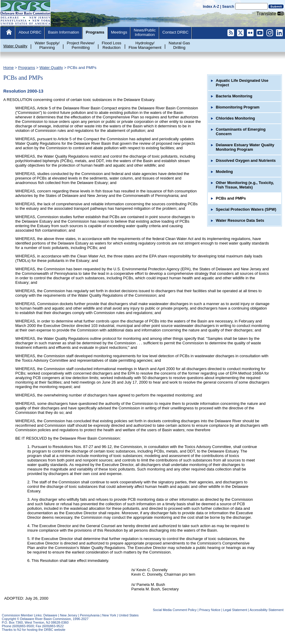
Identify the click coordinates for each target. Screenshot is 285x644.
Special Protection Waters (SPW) (246, 209)
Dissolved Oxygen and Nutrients (246, 160)
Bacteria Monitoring (234, 96)
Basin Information (64, 32)
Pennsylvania (90, 615)
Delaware (50, 615)
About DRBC (30, 32)
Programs (95, 32)
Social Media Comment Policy (175, 610)
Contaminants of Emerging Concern (241, 132)
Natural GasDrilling (179, 45)
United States (129, 615)
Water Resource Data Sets (240, 220)
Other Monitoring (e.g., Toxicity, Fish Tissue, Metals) (245, 185)
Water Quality (15, 46)
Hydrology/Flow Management (145, 45)
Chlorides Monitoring (235, 118)
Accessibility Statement (267, 610)
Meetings (119, 32)
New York (109, 615)
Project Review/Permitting (81, 45)
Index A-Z (211, 7)
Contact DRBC (175, 32)
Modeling (224, 172)
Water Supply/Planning (47, 45)
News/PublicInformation (145, 32)
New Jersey (68, 615)
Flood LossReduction (112, 45)
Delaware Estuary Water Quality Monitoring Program (245, 147)
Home (9, 68)
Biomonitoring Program (238, 107)
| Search (227, 7)
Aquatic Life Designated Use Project (242, 83)
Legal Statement (235, 610)
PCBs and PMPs (82, 68)
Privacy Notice (210, 610)
